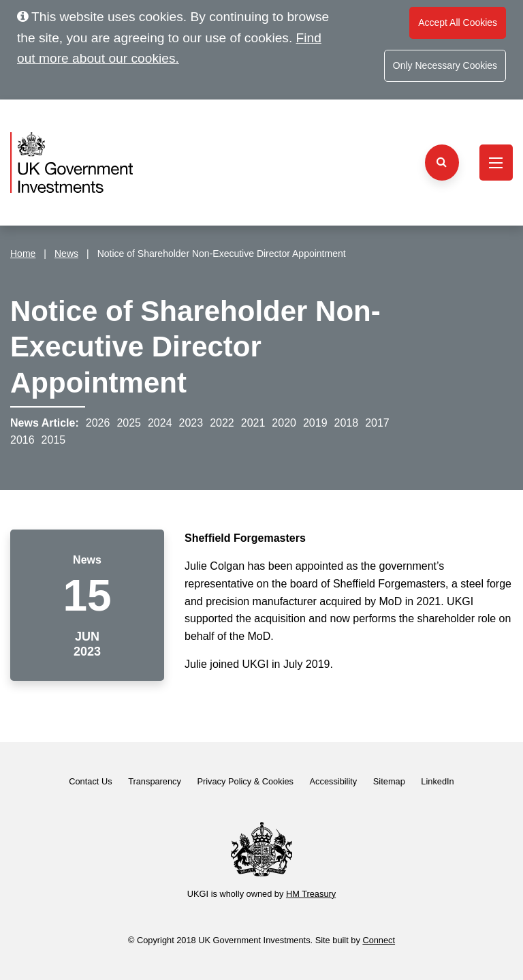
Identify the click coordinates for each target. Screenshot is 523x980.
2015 (54, 440)
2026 (98, 423)
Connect (379, 940)
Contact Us (90, 781)
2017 (377, 423)
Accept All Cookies (458, 22)
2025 (129, 423)
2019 (315, 423)
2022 (222, 423)
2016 (22, 440)
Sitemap (389, 781)
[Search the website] (442, 163)
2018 (347, 423)
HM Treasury (311, 894)
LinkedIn (437, 781)
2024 (160, 423)
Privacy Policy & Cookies (245, 781)
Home (23, 254)
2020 (284, 423)
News (66, 254)
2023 (191, 423)
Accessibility (334, 781)
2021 (253, 423)
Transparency (155, 781)
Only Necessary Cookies (445, 65)
